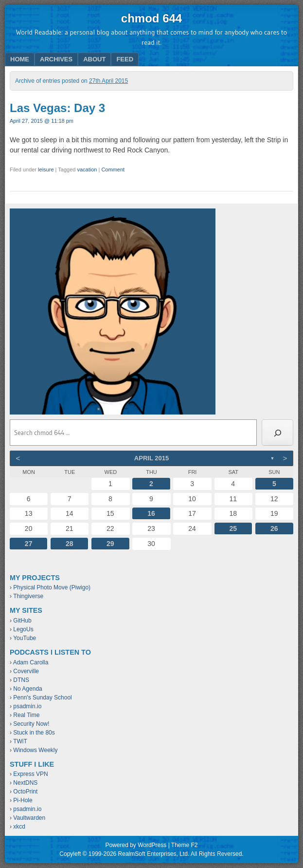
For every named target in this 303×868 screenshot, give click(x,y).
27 (29, 544)
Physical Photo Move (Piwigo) (52, 587)
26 (274, 528)
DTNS (21, 680)
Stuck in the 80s (34, 733)
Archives (56, 59)
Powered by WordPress (136, 845)
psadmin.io (27, 706)
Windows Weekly (35, 750)
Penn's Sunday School (42, 698)
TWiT (20, 741)
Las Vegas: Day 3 (57, 108)
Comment (113, 170)
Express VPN (30, 774)
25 (233, 528)
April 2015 (151, 458)
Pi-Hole (23, 800)
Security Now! (31, 724)
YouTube (25, 638)
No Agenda (27, 689)
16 (151, 513)
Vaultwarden (29, 818)
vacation (87, 170)
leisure (46, 170)
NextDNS (25, 783)
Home (20, 59)
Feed (125, 59)
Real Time (26, 715)
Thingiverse (28, 596)
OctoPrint (25, 792)
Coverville (26, 671)
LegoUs (23, 629)
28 (70, 544)
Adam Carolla (31, 662)
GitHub (22, 621)
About (94, 59)
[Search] (277, 433)
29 (110, 544)
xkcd (19, 827)
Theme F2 (185, 845)
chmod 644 (151, 18)
